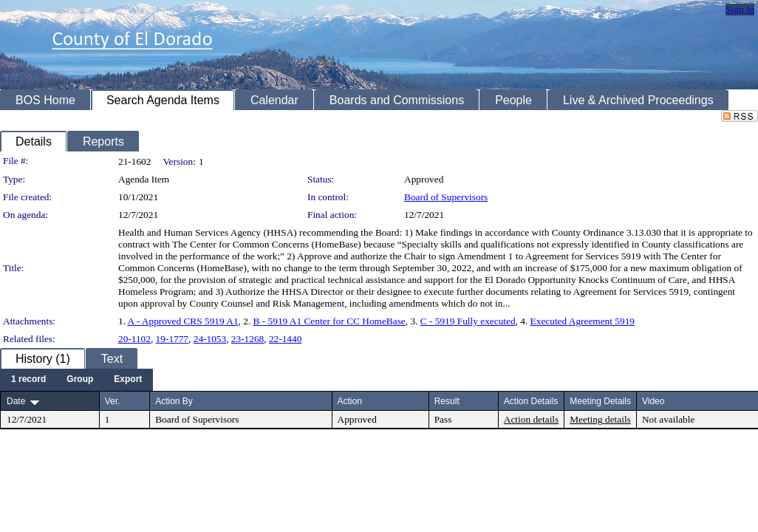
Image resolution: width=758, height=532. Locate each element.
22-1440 (285, 339)
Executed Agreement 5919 (583, 321)
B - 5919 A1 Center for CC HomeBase (330, 321)
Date (16, 401)
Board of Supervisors (446, 197)
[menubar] (76, 380)
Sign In (740, 9)
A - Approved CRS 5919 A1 (183, 321)
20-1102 (134, 339)
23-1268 (247, 339)
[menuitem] (28, 380)
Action (350, 401)
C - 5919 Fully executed (468, 321)
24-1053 (210, 339)
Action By (174, 401)
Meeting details (600, 419)
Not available (668, 419)
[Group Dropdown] (80, 380)
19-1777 (172, 339)
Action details (531, 419)
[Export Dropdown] (128, 380)
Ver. (113, 401)
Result (447, 401)
